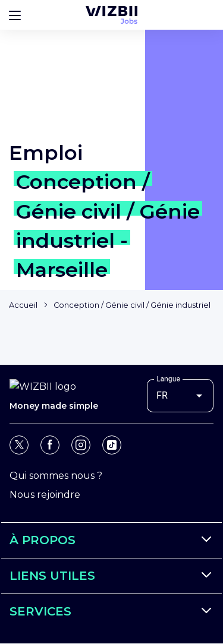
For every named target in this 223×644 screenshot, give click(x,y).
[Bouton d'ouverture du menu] (15, 15)
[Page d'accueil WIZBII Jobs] (111, 15)
